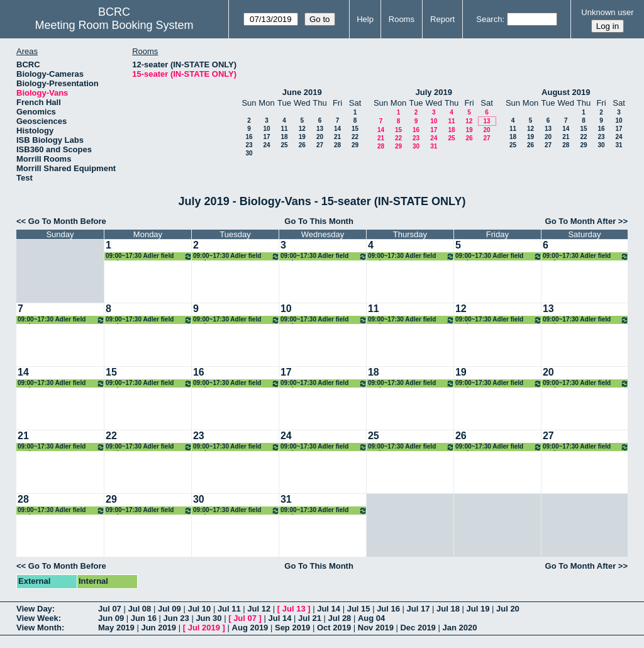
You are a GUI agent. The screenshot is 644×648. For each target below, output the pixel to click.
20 (320, 137)
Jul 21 (310, 618)
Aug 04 (371, 618)
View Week (37, 618)
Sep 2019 (292, 628)
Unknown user (607, 12)
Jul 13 (294, 609)
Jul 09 (169, 609)
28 (337, 145)
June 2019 (302, 92)
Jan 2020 (459, 628)
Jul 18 (448, 609)
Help (365, 19)
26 (302, 145)
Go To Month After (581, 221)
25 (284, 145)
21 (337, 137)
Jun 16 (144, 618)
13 (320, 129)
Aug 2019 (250, 628)
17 (266, 137)
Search (489, 19)
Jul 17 (419, 609)
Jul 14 (329, 609)
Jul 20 (508, 609)
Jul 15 (359, 609)
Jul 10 (199, 609)
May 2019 (116, 628)
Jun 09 (111, 618)
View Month (39, 628)
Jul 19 (478, 609)
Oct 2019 (334, 628)
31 (434, 146)
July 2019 (434, 92)
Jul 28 (340, 618)
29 (355, 145)
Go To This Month (319, 221)
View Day (34, 609)
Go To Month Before (67, 221)
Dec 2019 (418, 628)
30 (249, 153)
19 (302, 137)
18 (284, 137)
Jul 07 (110, 609)
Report (442, 19)
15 (355, 129)
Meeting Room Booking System (114, 25)
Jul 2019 (204, 628)
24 (266, 145)
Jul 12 (259, 609)
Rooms (402, 19)
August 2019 (566, 92)
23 (249, 145)
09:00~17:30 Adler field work (149, 256)
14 (337, 129)
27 (320, 145)
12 (302, 129)
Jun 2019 (158, 628)
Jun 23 (176, 618)
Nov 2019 (376, 628)
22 (355, 137)
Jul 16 (388, 609)
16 (249, 137)
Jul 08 (139, 609)
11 (284, 129)
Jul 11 (229, 609)
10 (266, 129)
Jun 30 (208, 618)
